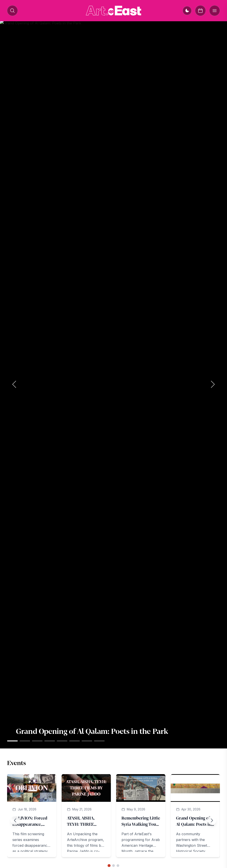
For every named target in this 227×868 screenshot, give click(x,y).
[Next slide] (212, 820)
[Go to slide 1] (109, 865)
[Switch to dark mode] (187, 11)
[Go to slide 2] (113, 866)
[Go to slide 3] (118, 866)
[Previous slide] (15, 820)
